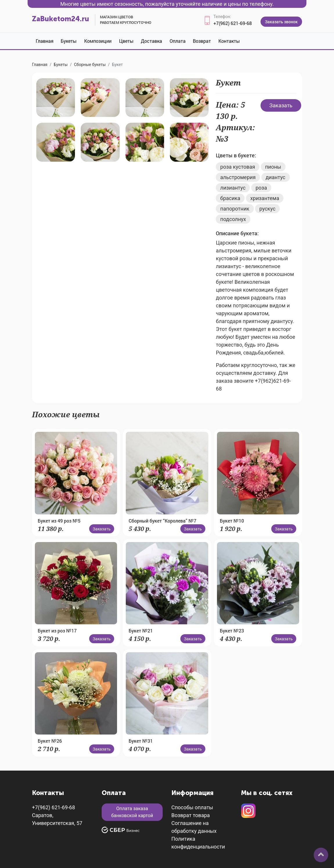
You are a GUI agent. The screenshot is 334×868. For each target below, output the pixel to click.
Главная (45, 41)
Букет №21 (141, 631)
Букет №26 (50, 741)
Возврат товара (191, 815)
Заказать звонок (281, 22)
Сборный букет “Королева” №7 (162, 521)
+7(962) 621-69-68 (233, 23)
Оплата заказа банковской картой (132, 812)
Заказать (281, 105)
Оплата (178, 41)
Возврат (202, 41)
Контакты (229, 41)
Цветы (126, 41)
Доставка (151, 41)
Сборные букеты (90, 65)
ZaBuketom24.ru (61, 19)
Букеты (69, 41)
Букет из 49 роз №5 (59, 521)
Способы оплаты (192, 807)
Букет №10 (232, 521)
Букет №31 (141, 741)
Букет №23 (232, 631)
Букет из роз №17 (57, 631)
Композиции (98, 41)
